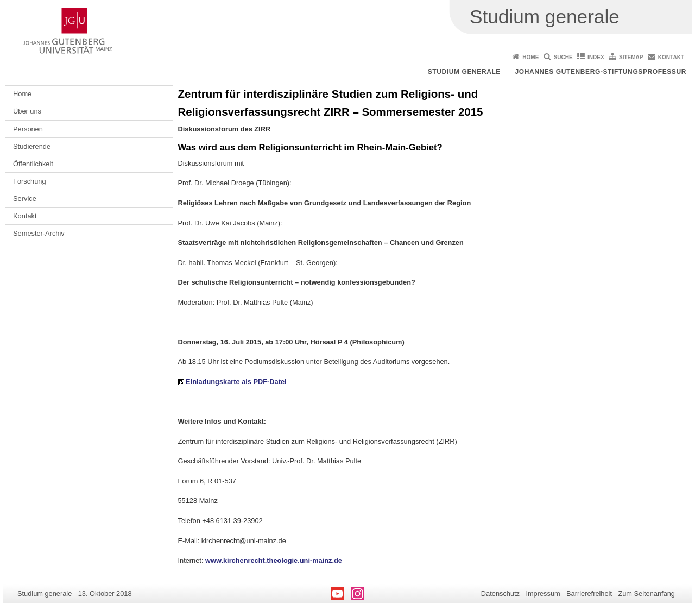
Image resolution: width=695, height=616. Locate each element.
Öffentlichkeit (33, 164)
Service (25, 199)
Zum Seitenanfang (646, 593)
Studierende (32, 146)
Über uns (27, 111)
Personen (28, 129)
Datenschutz (500, 593)
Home (530, 57)
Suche (563, 57)
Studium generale (464, 72)
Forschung (29, 181)
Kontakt (671, 57)
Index (596, 57)
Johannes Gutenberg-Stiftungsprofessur (601, 72)
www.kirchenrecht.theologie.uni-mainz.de (274, 560)
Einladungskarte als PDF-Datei (236, 382)
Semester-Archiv (39, 233)
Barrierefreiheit (589, 593)
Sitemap (631, 57)
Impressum (543, 593)
